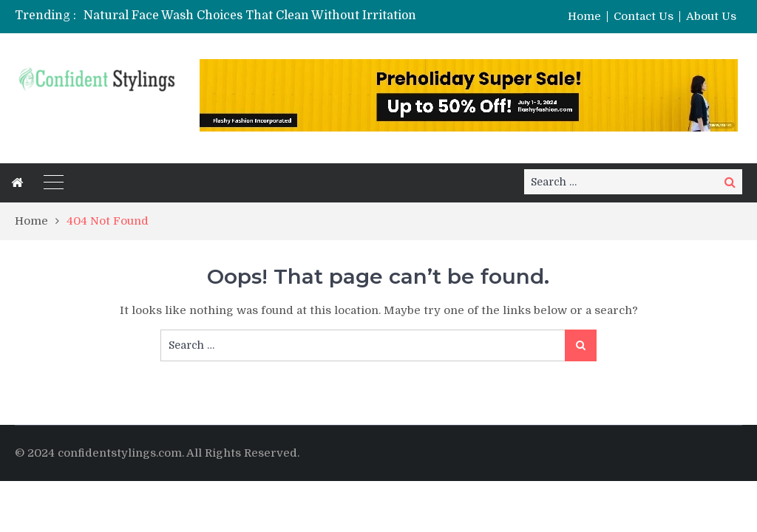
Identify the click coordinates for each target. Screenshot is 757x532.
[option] (268, 16)
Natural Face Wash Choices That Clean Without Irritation (250, 16)
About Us (711, 17)
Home (584, 17)
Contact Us (644, 17)
